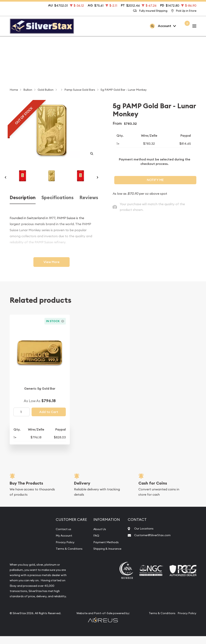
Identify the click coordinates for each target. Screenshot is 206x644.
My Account (61, 543)
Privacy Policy (62, 550)
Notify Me (155, 180)
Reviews (89, 206)
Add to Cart (49, 420)
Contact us (60, 537)
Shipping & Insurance (105, 557)
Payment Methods (104, 550)
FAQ (92, 543)
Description (23, 206)
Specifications (58, 206)
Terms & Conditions (66, 557)
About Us (96, 537)
